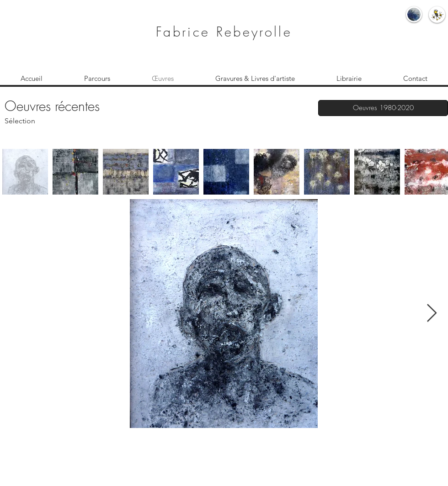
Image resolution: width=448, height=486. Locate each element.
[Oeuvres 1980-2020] (383, 108)
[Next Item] (432, 314)
